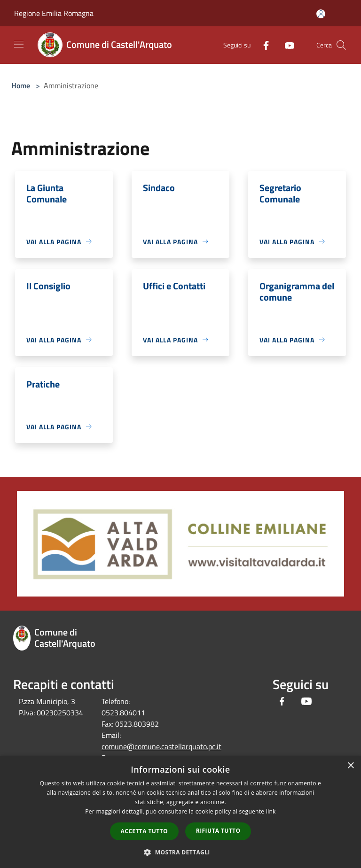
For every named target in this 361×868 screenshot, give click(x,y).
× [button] (350, 766)
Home (21, 85)
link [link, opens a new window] (271, 811)
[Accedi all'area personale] (321, 14)
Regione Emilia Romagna (54, 13)
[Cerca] (341, 45)
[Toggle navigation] (19, 44)
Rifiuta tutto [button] (218, 831)
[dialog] (180, 812)
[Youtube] (286, 45)
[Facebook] (262, 45)
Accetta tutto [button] (144, 831)
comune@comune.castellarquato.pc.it (161, 746)
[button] (180, 852)
